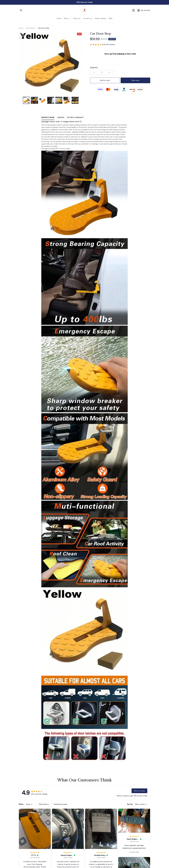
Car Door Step (134, 852)
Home (21, 28)
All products (31, 28)
